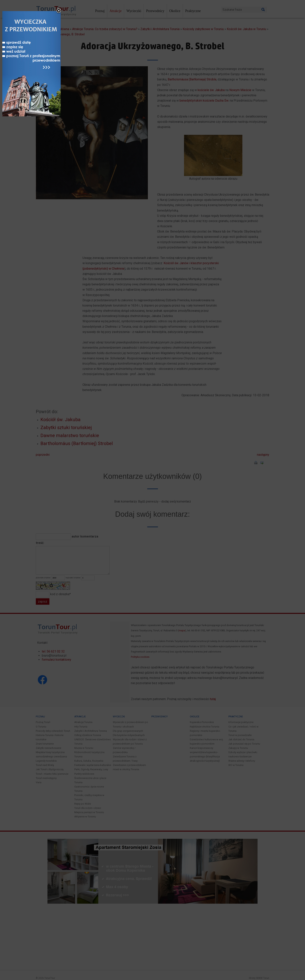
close (178, 435)
